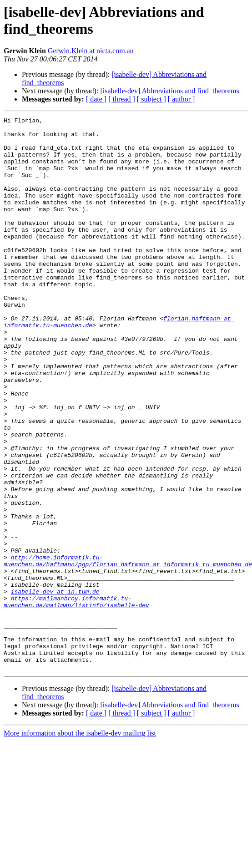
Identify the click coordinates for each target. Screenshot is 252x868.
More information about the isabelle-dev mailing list (80, 844)
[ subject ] (151, 99)
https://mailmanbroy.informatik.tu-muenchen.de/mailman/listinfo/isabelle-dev (76, 699)
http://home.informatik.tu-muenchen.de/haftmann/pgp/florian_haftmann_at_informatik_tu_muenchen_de (128, 650)
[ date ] (96, 99)
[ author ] (181, 99)
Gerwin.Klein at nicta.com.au (91, 51)
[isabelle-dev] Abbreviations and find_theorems (169, 91)
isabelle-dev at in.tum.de (55, 687)
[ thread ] (122, 99)
